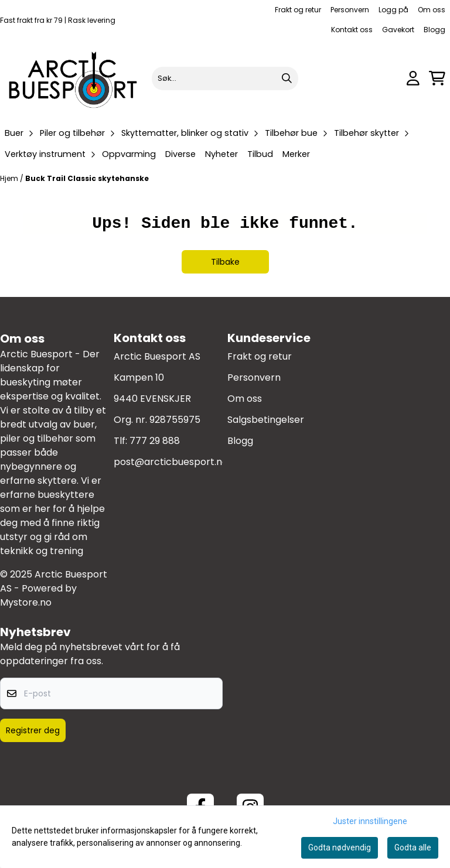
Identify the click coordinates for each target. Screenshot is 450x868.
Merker (296, 154)
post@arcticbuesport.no (171, 462)
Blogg (434, 30)
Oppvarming (129, 154)
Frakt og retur (298, 10)
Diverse (180, 154)
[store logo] (74, 78)
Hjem (10, 178)
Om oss (432, 10)
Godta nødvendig (340, 848)
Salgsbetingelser (266, 420)
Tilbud (260, 154)
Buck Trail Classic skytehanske (87, 178)
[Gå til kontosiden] (413, 78)
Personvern (350, 10)
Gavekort (398, 30)
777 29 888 (155, 441)
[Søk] (225, 78)
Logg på (393, 10)
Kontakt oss (352, 30)
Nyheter (221, 154)
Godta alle (413, 848)
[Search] (287, 78)
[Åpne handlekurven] (437, 78)
